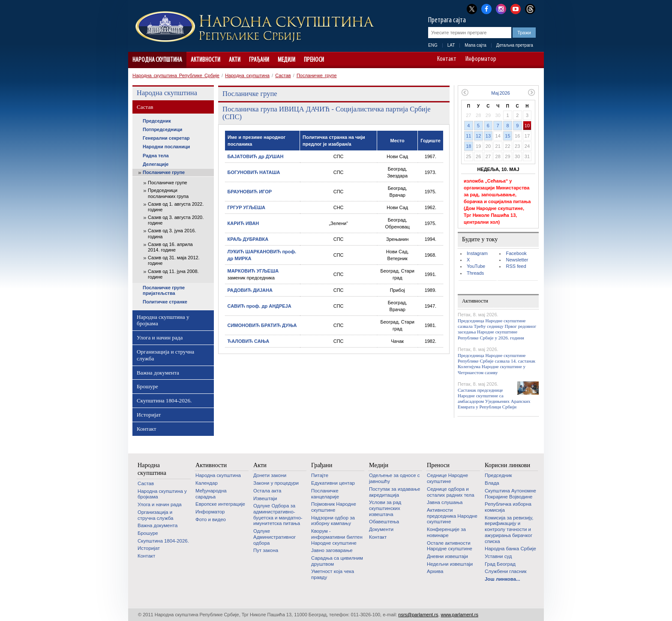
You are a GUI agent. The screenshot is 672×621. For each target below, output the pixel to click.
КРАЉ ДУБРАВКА (248, 239)
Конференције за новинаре (446, 532)
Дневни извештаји (447, 556)
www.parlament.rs (460, 615)
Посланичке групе (317, 75)
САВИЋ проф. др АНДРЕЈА (259, 306)
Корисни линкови (507, 465)
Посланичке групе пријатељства (164, 290)
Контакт (447, 60)
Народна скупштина (157, 60)
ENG (433, 45)
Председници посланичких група (168, 193)
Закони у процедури (276, 483)
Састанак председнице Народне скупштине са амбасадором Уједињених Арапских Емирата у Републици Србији (494, 399)
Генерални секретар (166, 138)
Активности (205, 60)
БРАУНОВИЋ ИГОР (250, 192)
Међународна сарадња (211, 494)
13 (488, 136)
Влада (492, 483)
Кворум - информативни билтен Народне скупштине (337, 537)
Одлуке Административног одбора (274, 537)
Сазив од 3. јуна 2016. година (172, 233)
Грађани (259, 60)
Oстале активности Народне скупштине (450, 546)
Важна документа (158, 373)
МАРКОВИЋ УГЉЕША (253, 271)
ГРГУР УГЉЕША (247, 207)
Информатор (481, 60)
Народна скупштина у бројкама (163, 320)
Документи (381, 529)
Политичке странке (165, 302)
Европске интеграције (220, 504)
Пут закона (266, 550)
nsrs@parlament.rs (418, 615)
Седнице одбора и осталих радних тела (451, 492)
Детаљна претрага (515, 45)
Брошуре (147, 386)
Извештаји (265, 498)
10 (527, 126)
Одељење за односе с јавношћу (394, 478)
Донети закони (270, 475)
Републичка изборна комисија (508, 507)
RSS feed (516, 266)
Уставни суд (498, 556)
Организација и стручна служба (165, 355)
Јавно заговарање (332, 550)
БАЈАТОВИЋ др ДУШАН (256, 156)
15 (507, 136)
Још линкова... (502, 579)
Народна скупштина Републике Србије (176, 75)
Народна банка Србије (510, 549)
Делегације (156, 164)
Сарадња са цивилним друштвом (337, 561)
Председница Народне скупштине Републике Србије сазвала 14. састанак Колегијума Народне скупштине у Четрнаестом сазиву (496, 364)
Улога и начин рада (160, 337)
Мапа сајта (475, 45)
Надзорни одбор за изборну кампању (333, 521)
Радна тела (156, 156)
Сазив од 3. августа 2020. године (176, 220)
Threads (475, 273)
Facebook (516, 253)
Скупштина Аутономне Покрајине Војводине (510, 494)
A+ (521, 60)
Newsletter (517, 260)
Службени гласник (506, 571)
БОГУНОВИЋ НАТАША (254, 172)
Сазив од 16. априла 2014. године (170, 247)
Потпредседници (162, 129)
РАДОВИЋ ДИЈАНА (250, 290)
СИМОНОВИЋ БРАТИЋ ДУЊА (262, 325)
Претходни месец (465, 92)
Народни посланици (166, 147)
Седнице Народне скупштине (447, 478)
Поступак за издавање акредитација (394, 492)
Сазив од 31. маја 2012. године (174, 260)
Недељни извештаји (450, 564)
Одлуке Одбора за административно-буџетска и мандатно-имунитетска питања (278, 514)
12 (478, 136)
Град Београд (500, 564)
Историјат (149, 415)
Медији (286, 60)
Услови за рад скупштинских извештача (385, 508)
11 (468, 136)
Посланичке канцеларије (325, 494)
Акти (235, 60)
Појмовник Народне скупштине (334, 507)
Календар (207, 483)
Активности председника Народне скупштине (452, 516)
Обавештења (384, 522)
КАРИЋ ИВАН (243, 223)
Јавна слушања (445, 502)
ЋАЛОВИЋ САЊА (249, 341)
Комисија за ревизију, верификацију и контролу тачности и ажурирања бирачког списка (509, 529)
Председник (157, 121)
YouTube (476, 266)
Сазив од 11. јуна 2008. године (173, 274)
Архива (435, 571)
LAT (451, 45)
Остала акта (267, 491)
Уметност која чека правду (333, 574)
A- (509, 60)
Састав (283, 75)
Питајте (320, 475)
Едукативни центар (333, 483)
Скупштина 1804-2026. (164, 400)
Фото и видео (211, 519)
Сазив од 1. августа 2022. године (176, 207)
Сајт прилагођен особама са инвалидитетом (533, 60)
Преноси (314, 60)
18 (468, 146)
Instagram (477, 253)
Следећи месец (532, 92)
